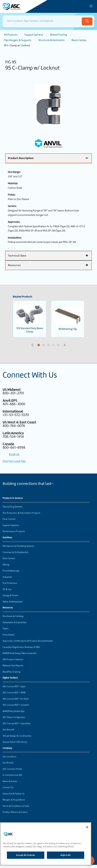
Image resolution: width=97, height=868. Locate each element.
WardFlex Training (11, 672)
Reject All (66, 855)
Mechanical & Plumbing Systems (18, 546)
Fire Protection (10, 583)
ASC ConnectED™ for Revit (16, 699)
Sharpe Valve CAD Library (15, 742)
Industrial (7, 577)
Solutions (7, 538)
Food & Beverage (11, 571)
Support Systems (34, 35)
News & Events (10, 781)
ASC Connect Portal (12, 769)
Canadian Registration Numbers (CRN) (21, 647)
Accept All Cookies (26, 855)
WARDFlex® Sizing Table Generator (20, 653)
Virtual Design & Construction (17, 736)
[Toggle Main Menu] (91, 6)
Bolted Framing (59, 35)
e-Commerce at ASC (13, 775)
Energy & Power (10, 595)
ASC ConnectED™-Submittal (16, 724)
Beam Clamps (79, 40)
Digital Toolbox (10, 678)
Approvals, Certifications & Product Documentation (28, 641)
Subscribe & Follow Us (14, 794)
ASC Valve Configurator (14, 717)
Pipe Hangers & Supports (18, 40)
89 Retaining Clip (68, 319)
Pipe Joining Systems (13, 507)
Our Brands (8, 763)
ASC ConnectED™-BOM (14, 693)
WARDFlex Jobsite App (14, 711)
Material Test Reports (13, 666)
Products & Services (13, 498)
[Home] (21, 6)
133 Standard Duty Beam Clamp (30, 319)
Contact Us (8, 787)
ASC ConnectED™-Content (16, 705)
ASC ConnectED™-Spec (14, 686)
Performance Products (14, 531)
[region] (46, 844)
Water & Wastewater (13, 602)
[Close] (87, 827)
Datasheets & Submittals (15, 622)
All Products (11, 35)
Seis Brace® (8, 730)
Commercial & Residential (15, 552)
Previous (33, 345)
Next (65, 345)
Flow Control (9, 519)
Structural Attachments (51, 40)
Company (7, 748)
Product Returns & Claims (15, 812)
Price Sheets (9, 635)
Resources (8, 608)
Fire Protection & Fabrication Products (22, 513)
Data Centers (9, 558)
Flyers (5, 629)
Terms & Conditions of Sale (16, 806)
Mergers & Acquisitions (14, 800)
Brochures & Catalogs (13, 616)
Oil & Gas (7, 589)
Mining (6, 565)
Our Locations (9, 757)
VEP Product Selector (13, 659)
